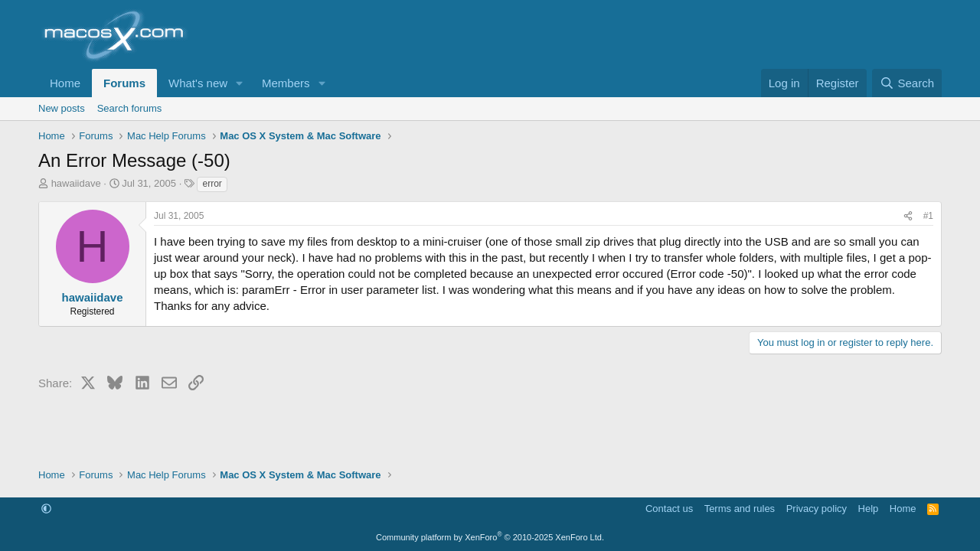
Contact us (669, 509)
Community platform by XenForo (490, 537)
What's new (198, 83)
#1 (928, 216)
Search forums (130, 108)
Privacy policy (817, 509)
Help (869, 509)
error (212, 184)
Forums (124, 83)
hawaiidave (76, 183)
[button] (240, 83)
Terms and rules (740, 509)
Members (286, 83)
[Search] (907, 83)
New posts (62, 108)
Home (65, 83)
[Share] (908, 216)
